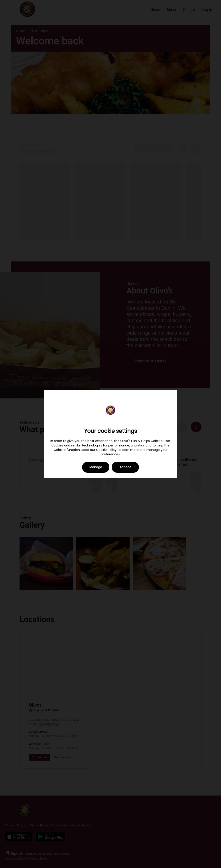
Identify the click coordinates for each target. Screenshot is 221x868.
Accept (125, 467)
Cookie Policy (106, 450)
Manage (96, 467)
